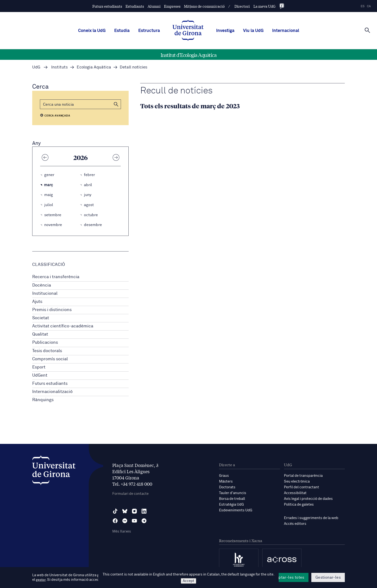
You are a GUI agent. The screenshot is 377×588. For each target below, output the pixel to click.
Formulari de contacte (130, 494)
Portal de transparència (303, 476)
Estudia (122, 31)
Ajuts (37, 302)
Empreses (172, 6)
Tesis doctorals (47, 351)
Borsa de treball (232, 499)
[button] (116, 104)
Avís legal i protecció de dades (308, 499)
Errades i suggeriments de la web (311, 518)
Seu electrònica (297, 481)
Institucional (45, 294)
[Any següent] (116, 157)
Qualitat (40, 334)
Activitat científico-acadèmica (63, 326)
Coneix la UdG (92, 31)
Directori (242, 6)
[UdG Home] (188, 31)
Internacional (286, 31)
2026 (81, 157)
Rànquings (43, 400)
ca (369, 6)
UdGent (40, 375)
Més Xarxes (122, 531)
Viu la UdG (253, 31)
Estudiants (135, 6)
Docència (42, 285)
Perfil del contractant (302, 487)
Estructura (149, 31)
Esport (39, 367)
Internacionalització (52, 392)
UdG (36, 67)
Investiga (225, 31)
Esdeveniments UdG (236, 510)
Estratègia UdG (231, 505)
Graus (224, 476)
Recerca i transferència (56, 277)
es (363, 6)
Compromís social (50, 359)
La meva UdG (264, 6)
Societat (41, 318)
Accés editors (295, 524)
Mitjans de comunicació (204, 6)
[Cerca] (367, 30)
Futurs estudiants (107, 6)
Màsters (226, 481)
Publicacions (45, 343)
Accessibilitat (295, 493)
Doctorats (227, 487)
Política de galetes (299, 505)
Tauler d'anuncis (233, 493)
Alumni (154, 6)
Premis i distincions (52, 310)
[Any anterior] (45, 157)
